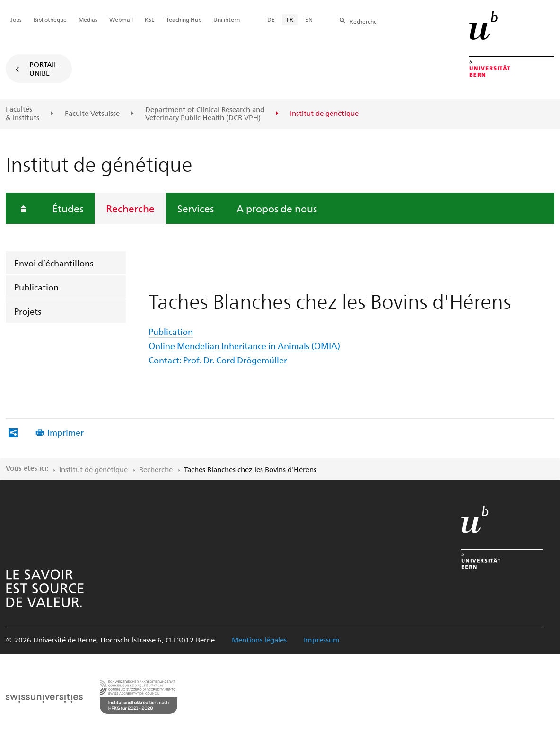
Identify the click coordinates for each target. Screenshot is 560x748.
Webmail (121, 19)
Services (196, 208)
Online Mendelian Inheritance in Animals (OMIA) (244, 346)
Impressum (322, 640)
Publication (36, 287)
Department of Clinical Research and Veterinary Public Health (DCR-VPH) (205, 114)
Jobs (16, 19)
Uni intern (227, 19)
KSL (149, 19)
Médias (88, 19)
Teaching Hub (184, 19)
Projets (28, 311)
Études (68, 208)
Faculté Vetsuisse (92, 114)
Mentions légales (259, 640)
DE (271, 19)
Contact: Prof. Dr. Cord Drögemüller (218, 360)
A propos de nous (277, 208)
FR (290, 19)
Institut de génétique (93, 469)
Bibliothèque (50, 19)
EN (309, 19)
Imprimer (66, 432)
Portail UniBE (44, 69)
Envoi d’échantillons (54, 263)
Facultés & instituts (22, 113)
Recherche (130, 208)
